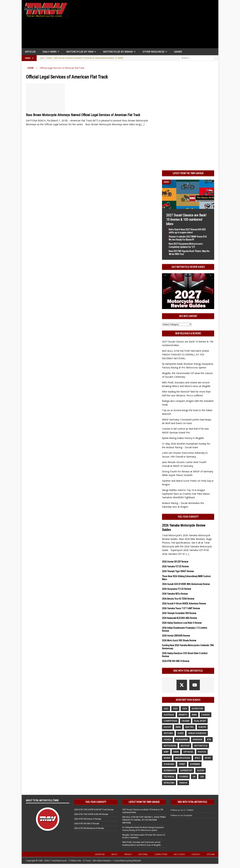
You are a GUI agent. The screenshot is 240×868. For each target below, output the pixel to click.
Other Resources (153, 52)
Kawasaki (197, 740)
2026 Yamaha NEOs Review (175, 594)
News (176, 752)
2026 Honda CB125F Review (175, 562)
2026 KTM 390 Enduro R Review (88, 819)
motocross (170, 746)
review (167, 758)
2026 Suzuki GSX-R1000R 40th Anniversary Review (186, 584)
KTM (209, 740)
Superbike (195, 764)
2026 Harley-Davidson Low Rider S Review (182, 623)
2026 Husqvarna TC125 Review (176, 589)
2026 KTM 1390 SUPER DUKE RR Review (91, 814)
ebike (178, 727)
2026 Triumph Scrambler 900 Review (179, 613)
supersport (186, 770)
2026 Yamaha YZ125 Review (175, 566)
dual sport (200, 721)
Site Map (211, 854)
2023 (175, 709)
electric (190, 727)
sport (208, 758)
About (114, 854)
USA (202, 777)
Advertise (100, 854)
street (182, 764)
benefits (183, 715)
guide (180, 733)
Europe (202, 727)
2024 (185, 709)
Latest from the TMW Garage (188, 173)
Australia (169, 715)
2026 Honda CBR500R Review (176, 636)
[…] (143, 124)
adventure (197, 709)
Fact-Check (179, 854)
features (168, 733)
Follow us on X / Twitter (182, 810)
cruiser (185, 721)
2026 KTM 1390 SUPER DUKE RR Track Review (94, 810)
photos (202, 752)
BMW (194, 715)
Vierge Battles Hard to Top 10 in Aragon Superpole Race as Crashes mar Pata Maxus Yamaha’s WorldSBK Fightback (186, 494)
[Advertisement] (145, 25)
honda (167, 740)
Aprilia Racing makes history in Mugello (183, 438)
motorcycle (201, 746)
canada (205, 715)
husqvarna (182, 740)
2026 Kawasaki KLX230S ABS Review (179, 618)
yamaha (183, 783)
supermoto (170, 770)
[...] (187, 554)
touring (183, 777)
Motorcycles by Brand (118, 52)
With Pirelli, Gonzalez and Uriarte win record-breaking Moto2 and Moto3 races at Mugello (142, 844)
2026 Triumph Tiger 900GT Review (178, 571)
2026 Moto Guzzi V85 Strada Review (179, 640)
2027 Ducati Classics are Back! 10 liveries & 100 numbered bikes (186, 220)
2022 (166, 709)
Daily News (49, 52)
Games (178, 52)
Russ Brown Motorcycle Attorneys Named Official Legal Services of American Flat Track (83, 115)
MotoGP (185, 746)
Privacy (128, 854)
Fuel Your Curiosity (188, 517)
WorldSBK (169, 783)
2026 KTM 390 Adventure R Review (89, 828)
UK (194, 777)
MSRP (166, 752)
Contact (196, 854)
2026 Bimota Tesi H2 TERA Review (178, 599)
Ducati (167, 727)
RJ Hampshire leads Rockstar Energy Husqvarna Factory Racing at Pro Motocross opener (143, 829)
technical (169, 777)
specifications (182, 758)
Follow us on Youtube (181, 815)
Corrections (161, 854)
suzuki (200, 770)
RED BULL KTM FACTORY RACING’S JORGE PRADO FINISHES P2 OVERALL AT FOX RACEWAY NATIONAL (185, 355)
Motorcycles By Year (80, 52)
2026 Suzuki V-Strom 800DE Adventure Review (184, 604)
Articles (30, 52)
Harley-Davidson (197, 733)
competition (170, 721)
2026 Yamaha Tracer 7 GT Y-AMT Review (181, 608)
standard (169, 764)
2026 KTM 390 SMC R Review (176, 661)
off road (188, 752)
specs (197, 758)
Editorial (143, 854)
